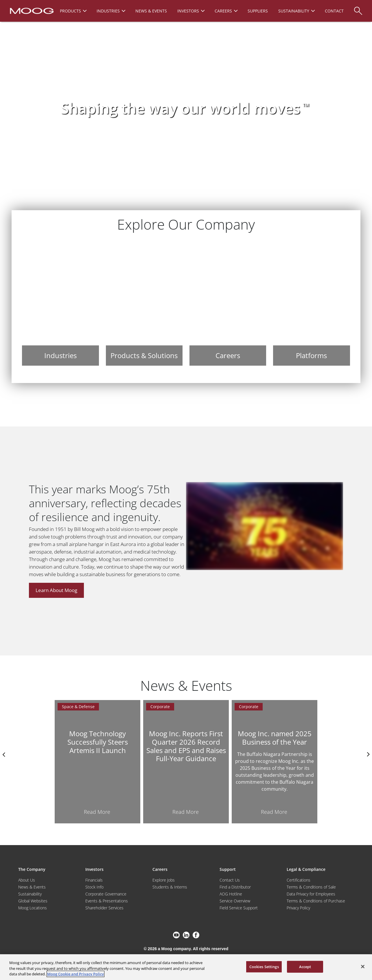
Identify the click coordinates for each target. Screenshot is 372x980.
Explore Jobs (164, 880)
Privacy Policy (298, 908)
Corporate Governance (106, 894)
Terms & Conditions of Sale (311, 887)
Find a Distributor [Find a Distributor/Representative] (235, 887)
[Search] (358, 8)
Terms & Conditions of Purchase (316, 901)
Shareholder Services (104, 908)
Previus (4, 754)
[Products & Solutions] (144, 304)
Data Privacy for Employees (311, 894)
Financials (94, 880)
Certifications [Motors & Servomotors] (299, 880)
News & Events (32, 887)
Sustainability (30, 894)
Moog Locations (33, 908)
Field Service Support (239, 908)
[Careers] (228, 304)
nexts (368, 754)
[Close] (363, 966)
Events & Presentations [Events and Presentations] (107, 901)
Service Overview (235, 901)
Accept (305, 966)
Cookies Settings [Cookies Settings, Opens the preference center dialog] (264, 966)
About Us (27, 880)
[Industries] (60, 304)
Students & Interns (170, 887)
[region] (186, 967)
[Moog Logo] (31, 10)
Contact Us (230, 880)
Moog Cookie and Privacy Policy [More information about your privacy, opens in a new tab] (75, 974)
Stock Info (94, 887)
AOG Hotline (231, 894)
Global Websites (33, 901)
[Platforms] (311, 304)
